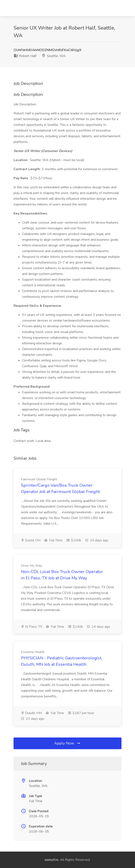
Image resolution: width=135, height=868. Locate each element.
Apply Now (67, 743)
